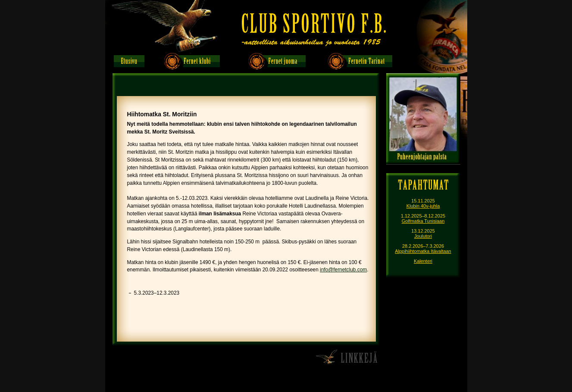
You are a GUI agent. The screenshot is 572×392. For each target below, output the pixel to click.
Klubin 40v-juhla (423, 206)
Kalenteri (423, 261)
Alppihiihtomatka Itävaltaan (423, 251)
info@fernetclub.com (343, 270)
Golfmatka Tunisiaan (423, 221)
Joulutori (423, 236)
